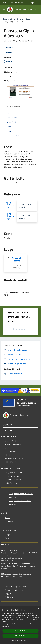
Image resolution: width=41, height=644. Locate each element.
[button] (21, 640)
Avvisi (7, 525)
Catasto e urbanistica (13, 480)
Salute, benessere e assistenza (20, 501)
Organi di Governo (12, 441)
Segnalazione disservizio (14, 590)
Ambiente (12, 497)
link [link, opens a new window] (9, 626)
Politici (8, 455)
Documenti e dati (11, 462)
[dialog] (20, 625)
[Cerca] (36, 10)
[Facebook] (5, 431)
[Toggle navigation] (4, 9)
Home (5, 19)
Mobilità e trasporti (12, 483)
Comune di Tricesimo (16, 259)
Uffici (7, 448)
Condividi (9, 48)
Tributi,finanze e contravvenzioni (21, 494)
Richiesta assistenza (13, 597)
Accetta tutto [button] (20, 631)
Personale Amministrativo (15, 458)
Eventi (28, 19)
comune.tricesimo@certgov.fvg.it (18, 574)
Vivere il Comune (17, 19)
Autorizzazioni (14, 504)
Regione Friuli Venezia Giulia (14, 3)
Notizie (8, 518)
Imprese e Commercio (13, 476)
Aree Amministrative (13, 444)
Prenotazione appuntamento (16, 587)
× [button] (39, 609)
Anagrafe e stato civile (13, 473)
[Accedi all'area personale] (33, 3)
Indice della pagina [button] (14, 106)
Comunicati (9, 521)
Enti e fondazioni (11, 451)
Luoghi (8, 535)
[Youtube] (11, 431)
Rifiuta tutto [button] (20, 636)
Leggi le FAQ (10, 594)
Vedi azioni (10, 52)
